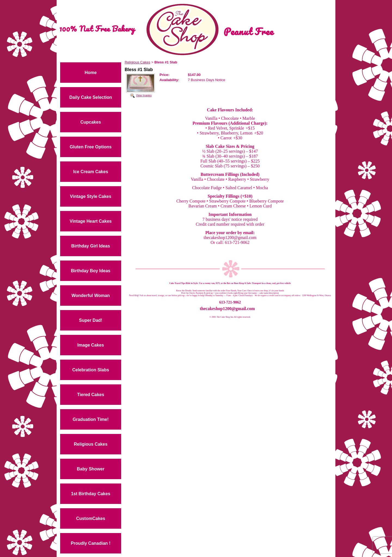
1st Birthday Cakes (91, 494)
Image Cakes (91, 345)
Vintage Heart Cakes (91, 221)
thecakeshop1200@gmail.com (227, 309)
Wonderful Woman (91, 296)
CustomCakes (91, 518)
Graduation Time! (91, 419)
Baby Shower (91, 469)
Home (91, 73)
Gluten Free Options (91, 147)
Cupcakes (91, 122)
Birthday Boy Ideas (91, 271)
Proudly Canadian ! (91, 543)
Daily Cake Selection (91, 97)
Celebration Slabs (91, 370)
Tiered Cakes (91, 395)
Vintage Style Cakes (91, 196)
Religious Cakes (91, 444)
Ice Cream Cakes (91, 172)
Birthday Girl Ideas (91, 246)
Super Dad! (91, 320)
